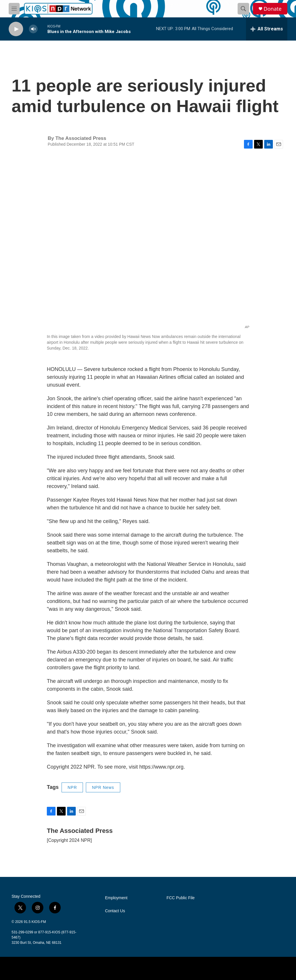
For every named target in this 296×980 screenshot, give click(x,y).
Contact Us (115, 911)
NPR (72, 787)
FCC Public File (181, 898)
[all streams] (267, 29)
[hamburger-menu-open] (14, 9)
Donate (273, 9)
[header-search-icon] (243, 9)
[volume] (33, 29)
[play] (16, 29)
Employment (116, 898)
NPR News (103, 787)
